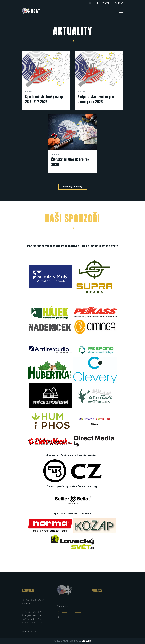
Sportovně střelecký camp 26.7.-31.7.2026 (44, 99)
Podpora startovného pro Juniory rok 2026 (96, 99)
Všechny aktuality (73, 187)
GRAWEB (86, 641)
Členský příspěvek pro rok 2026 (70, 162)
